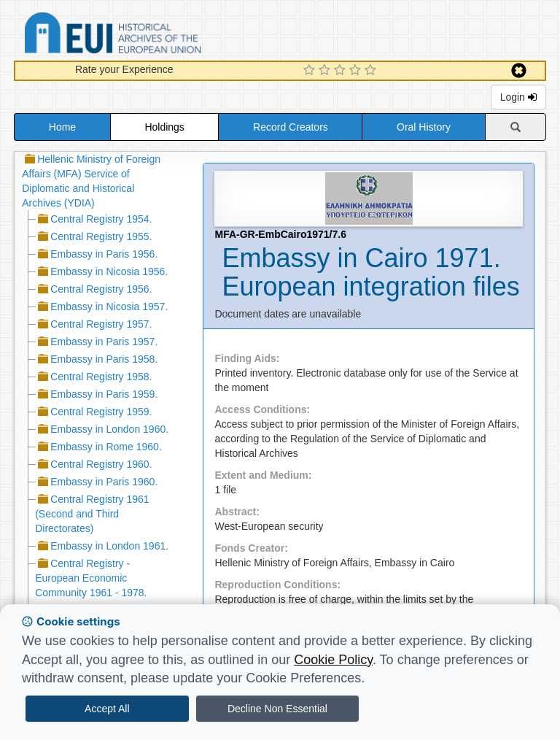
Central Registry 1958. (101, 377)
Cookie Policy (333, 660)
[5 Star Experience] (372, 71)
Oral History (424, 127)
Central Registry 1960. (101, 464)
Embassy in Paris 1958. (104, 359)
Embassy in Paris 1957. (104, 342)
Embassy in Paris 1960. (104, 482)
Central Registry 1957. (101, 324)
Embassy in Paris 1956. (104, 254)
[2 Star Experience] (326, 71)
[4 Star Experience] (357, 71)
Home (62, 127)
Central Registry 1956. (101, 289)
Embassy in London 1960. (109, 429)
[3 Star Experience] (342, 71)
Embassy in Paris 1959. (104, 394)
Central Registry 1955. (101, 236)
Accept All (107, 709)
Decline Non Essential (277, 709)
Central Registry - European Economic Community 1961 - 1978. (91, 578)
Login (518, 97)
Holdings (164, 127)
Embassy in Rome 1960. (106, 447)
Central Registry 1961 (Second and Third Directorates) (92, 514)
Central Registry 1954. (101, 219)
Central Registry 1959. (101, 412)
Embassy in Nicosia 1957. (109, 307)
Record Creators (291, 127)
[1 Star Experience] (311, 71)
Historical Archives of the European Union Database (154, 35)
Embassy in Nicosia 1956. (109, 271)
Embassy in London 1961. (109, 546)
